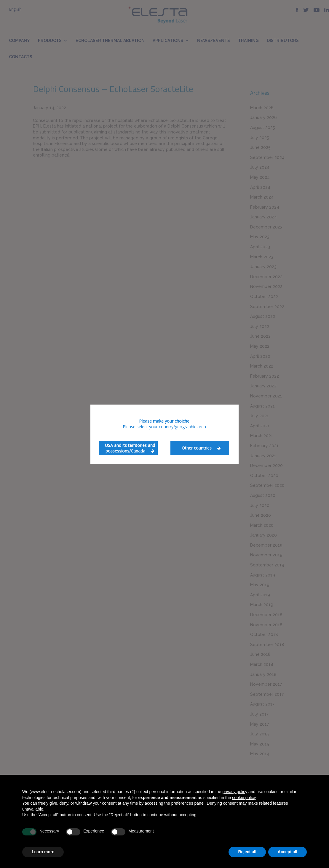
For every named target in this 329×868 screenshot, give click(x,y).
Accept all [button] (288, 852)
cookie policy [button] (244, 798)
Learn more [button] (43, 852)
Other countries (201, 448)
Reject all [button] (247, 852)
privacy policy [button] (235, 792)
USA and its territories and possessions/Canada (130, 448)
